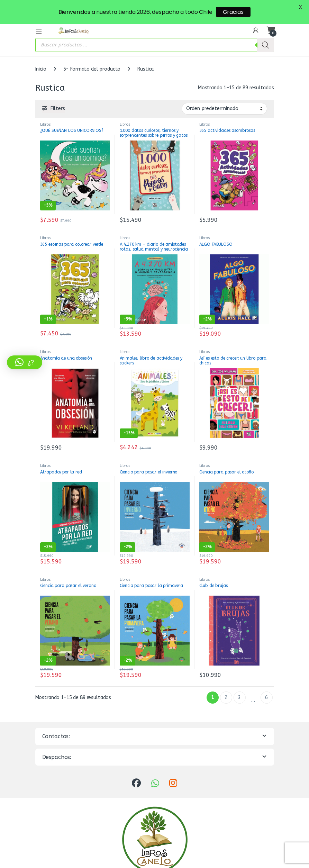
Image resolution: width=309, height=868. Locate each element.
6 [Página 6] (266, 682)
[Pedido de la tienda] (224, 93)
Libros (46, 109)
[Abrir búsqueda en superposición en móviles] (155, 29)
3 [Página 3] (239, 682)
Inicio (41, 53)
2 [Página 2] (226, 682)
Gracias (233, 12)
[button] (25, 362)
